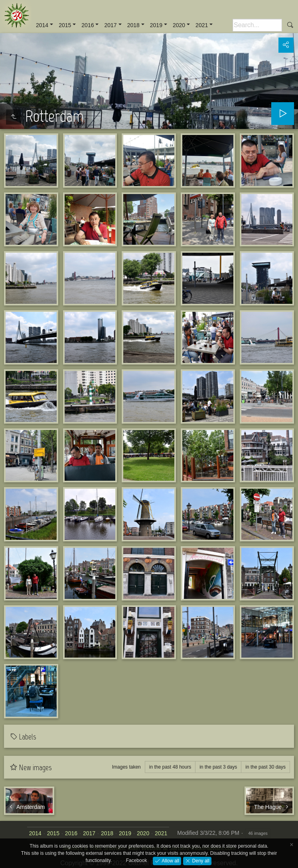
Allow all (170, 860)
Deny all (200, 860)
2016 (88, 25)
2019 (156, 25)
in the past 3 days (218, 767)
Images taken (126, 767)
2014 (42, 25)
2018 (133, 25)
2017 (110, 25)
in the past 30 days (265, 767)
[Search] (257, 25)
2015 (65, 25)
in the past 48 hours (170, 767)
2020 (179, 25)
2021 (202, 25)
